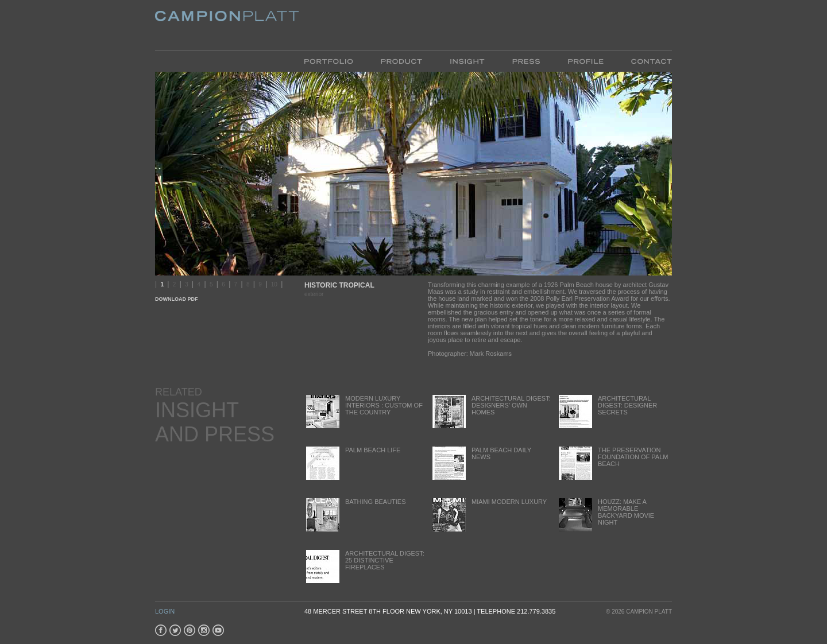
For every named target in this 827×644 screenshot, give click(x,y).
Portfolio (336, 61)
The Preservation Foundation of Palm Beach (612, 463)
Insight (467, 61)
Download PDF (177, 299)
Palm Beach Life (352, 463)
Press (526, 61)
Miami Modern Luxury (489, 515)
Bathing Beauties (355, 515)
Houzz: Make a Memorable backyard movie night (606, 515)
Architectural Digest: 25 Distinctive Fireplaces (364, 566)
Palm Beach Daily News (481, 463)
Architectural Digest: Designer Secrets (607, 411)
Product (401, 61)
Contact (645, 61)
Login (165, 611)
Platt (227, 25)
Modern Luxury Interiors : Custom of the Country (364, 411)
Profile (586, 61)
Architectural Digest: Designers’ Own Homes (491, 411)
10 (274, 284)
